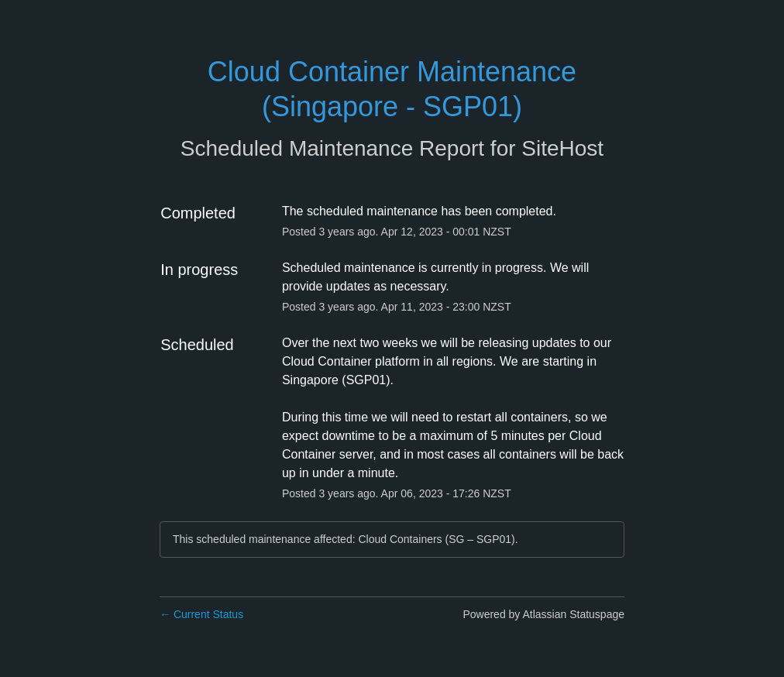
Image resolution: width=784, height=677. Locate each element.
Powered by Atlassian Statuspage (543, 614)
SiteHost (562, 148)
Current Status (201, 614)
